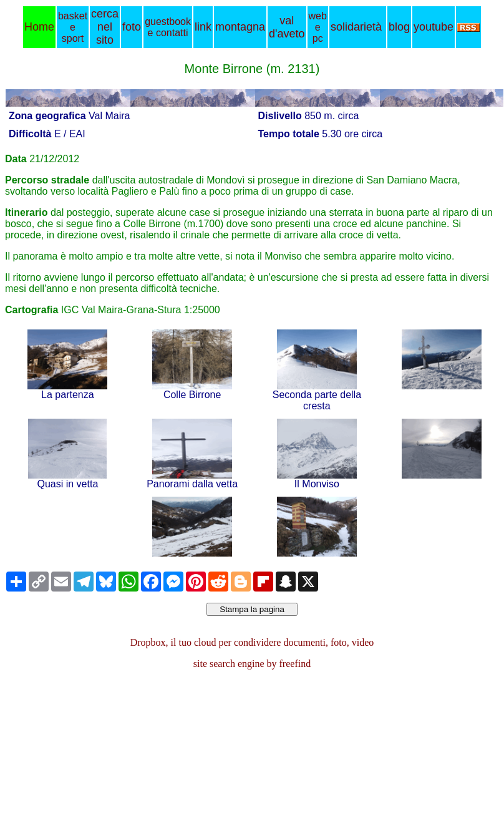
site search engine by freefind (252, 664)
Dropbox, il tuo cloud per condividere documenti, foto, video (252, 642)
